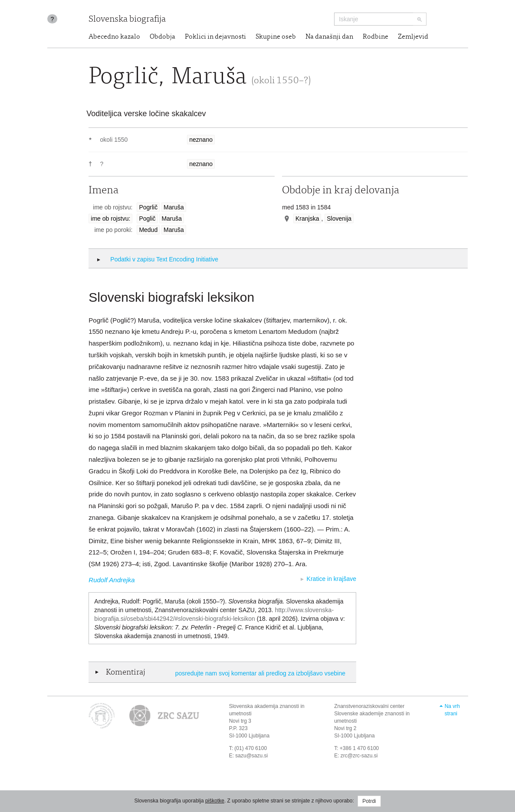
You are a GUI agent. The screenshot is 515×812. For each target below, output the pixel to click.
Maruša (174, 207)
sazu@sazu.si (251, 756)
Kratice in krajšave (331, 579)
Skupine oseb (276, 37)
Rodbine (376, 37)
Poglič (147, 218)
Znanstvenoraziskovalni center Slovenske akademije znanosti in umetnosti (372, 714)
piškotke (215, 801)
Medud (148, 230)
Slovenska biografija (127, 20)
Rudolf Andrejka (112, 580)
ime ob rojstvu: (110, 218)
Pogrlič (148, 207)
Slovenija (339, 218)
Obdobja (162, 37)
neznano (201, 140)
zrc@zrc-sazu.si (359, 756)
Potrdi (369, 801)
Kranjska (307, 218)
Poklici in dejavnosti (215, 37)
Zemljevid (413, 37)
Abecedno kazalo (114, 37)
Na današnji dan (329, 37)
